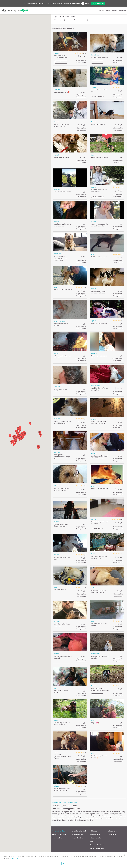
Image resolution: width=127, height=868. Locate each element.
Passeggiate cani (72, 803)
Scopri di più (14, 858)
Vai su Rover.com (98, 3)
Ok (64, 863)
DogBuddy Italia (57, 803)
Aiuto (108, 10)
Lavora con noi (95, 834)
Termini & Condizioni (97, 845)
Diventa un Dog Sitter (59, 834)
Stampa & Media (96, 838)
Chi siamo (94, 831)
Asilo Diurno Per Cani (79, 831)
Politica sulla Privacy (97, 848)
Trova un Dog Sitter (59, 831)
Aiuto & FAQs (113, 831)
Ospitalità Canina (77, 834)
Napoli (64, 803)
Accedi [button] (115, 10)
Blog (92, 841)
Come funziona (57, 838)
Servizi (102, 10)
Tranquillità (112, 834)
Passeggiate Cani (77, 838)
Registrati (122, 10)
